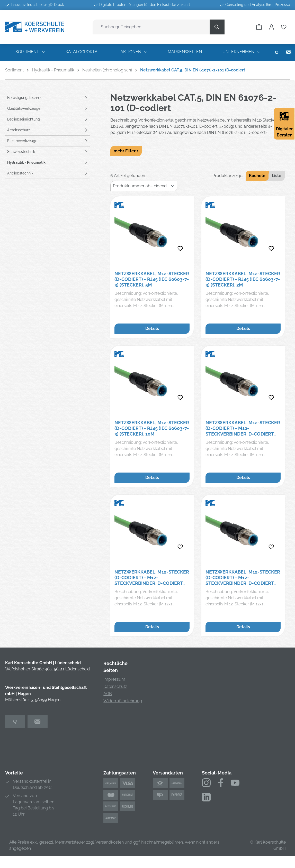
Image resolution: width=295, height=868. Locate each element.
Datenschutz (115, 686)
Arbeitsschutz (19, 130)
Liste (277, 176)
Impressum (114, 679)
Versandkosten (110, 842)
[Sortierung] (144, 186)
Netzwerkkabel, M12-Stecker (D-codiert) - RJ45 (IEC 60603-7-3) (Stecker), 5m (152, 279)
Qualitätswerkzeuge (24, 108)
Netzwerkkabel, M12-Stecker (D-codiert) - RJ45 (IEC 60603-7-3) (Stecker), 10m (152, 428)
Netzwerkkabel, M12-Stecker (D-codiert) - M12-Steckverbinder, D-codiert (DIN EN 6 (243, 428)
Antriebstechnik (20, 173)
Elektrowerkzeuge (22, 141)
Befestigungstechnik (24, 98)
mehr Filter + (126, 151)
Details (152, 329)
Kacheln (257, 176)
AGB (108, 694)
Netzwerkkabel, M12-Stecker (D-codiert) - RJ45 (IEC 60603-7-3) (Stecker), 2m (243, 279)
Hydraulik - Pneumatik (26, 162)
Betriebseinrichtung (24, 119)
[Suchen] (217, 27)
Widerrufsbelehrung (123, 701)
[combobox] (151, 27)
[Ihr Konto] (271, 27)
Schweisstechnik (21, 152)
